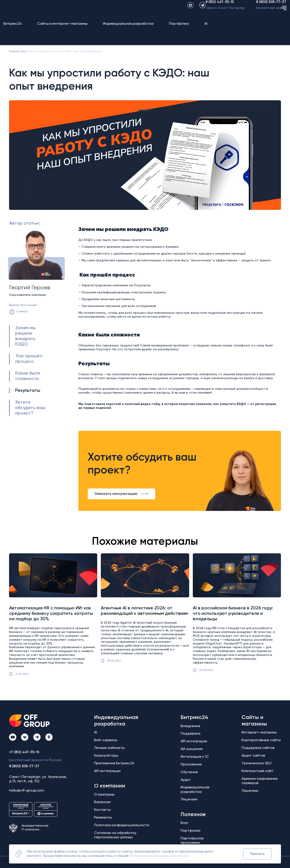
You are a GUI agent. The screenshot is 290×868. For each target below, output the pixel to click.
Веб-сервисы (106, 740)
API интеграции (107, 771)
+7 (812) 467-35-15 (24, 752)
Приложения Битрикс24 (114, 763)
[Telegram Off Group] (37, 737)
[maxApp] (181, 14)
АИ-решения (192, 749)
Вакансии (102, 802)
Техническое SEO (257, 763)
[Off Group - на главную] (24, 14)
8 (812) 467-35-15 (220, 11)
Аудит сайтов (253, 756)
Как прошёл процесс (29, 359)
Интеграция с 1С (195, 757)
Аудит (186, 780)
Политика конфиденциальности (122, 825)
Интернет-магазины (259, 733)
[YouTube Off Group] (13, 737)
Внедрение (190, 726)
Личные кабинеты (109, 748)
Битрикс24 (13, 31)
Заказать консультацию (121, 494)
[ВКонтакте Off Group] (25, 737)
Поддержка (190, 734)
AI (206, 31)
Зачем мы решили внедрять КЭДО (25, 336)
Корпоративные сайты (261, 740)
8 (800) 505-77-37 (271, 11)
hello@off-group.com (27, 791)
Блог (184, 823)
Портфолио (179, 31)
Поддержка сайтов (258, 748)
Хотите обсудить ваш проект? (30, 408)
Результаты (28, 391)
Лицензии (189, 799)
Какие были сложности (28, 376)
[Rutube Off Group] (49, 737)
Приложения (191, 765)
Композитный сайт (257, 771)
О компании (110, 786)
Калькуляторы (106, 756)
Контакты (102, 810)
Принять (257, 854)
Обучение (189, 772)
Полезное (193, 814)
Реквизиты (103, 818)
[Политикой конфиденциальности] (159, 856)
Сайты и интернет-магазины (62, 31)
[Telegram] (193, 14)
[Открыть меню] (284, 31)
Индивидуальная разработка (128, 31)
